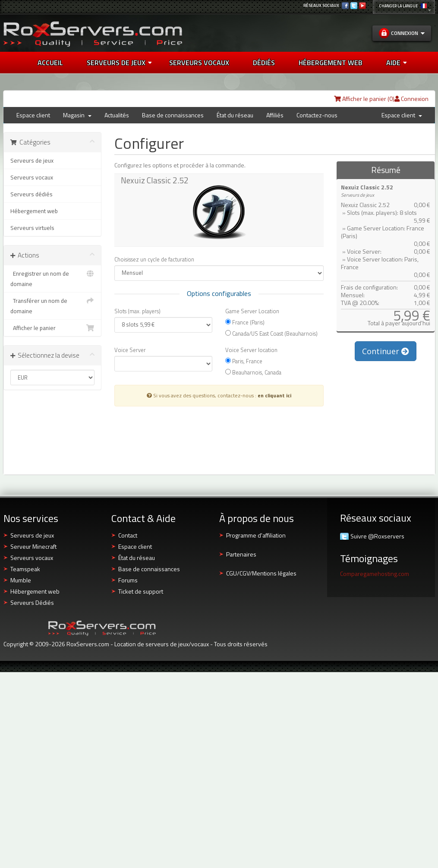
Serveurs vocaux (32, 177)
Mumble (21, 580)
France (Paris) (245, 322)
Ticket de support (141, 591)
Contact (128, 535)
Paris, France (244, 361)
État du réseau (235, 115)
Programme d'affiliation (256, 535)
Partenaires (241, 554)
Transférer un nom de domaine (53, 305)
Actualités (117, 115)
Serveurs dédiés (32, 194)
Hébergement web (34, 211)
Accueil (50, 63)
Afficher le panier (53, 328)
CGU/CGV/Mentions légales (261, 573)
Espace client (33, 115)
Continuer (386, 351)
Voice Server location (251, 350)
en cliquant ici (274, 396)
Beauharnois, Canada (253, 372)
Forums (128, 580)
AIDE (396, 63)
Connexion (411, 99)
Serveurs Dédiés (32, 602)
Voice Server (130, 350)
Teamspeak (25, 569)
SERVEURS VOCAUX (199, 63)
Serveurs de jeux (119, 63)
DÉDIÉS (264, 63)
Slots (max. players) (137, 311)
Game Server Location (252, 311)
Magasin (77, 115)
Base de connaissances (173, 115)
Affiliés (275, 115)
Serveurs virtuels (32, 228)
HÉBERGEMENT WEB (331, 63)
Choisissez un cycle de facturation (154, 259)
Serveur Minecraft (33, 546)
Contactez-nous (317, 115)
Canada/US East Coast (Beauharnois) (271, 333)
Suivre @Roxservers (377, 536)
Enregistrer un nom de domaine (53, 278)
